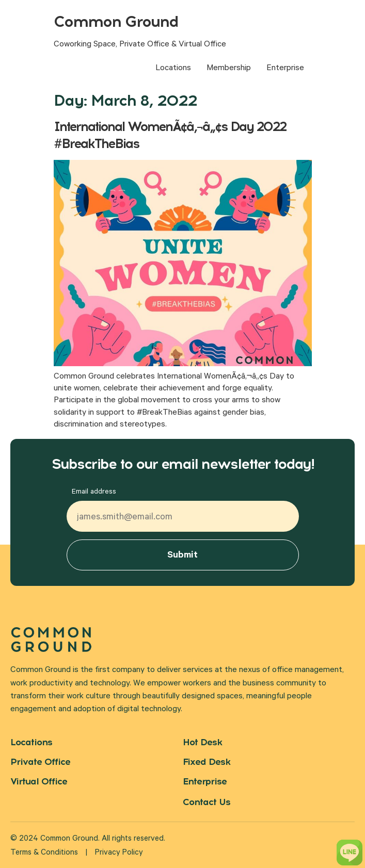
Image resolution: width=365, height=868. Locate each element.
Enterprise (285, 69)
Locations (173, 69)
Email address (94, 493)
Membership (229, 69)
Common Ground (116, 21)
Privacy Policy (119, 853)
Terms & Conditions (44, 853)
